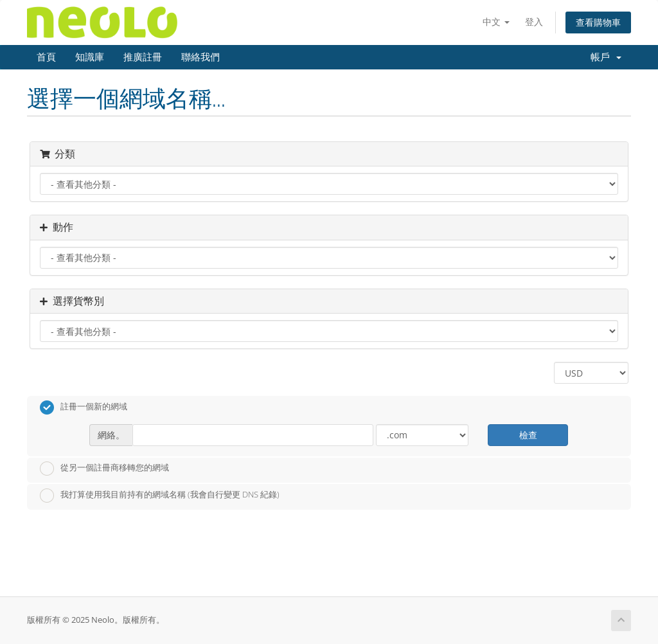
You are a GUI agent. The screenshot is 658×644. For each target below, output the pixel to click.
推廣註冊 (143, 57)
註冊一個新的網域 (84, 407)
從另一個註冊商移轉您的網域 (104, 469)
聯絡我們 (200, 57)
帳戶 (606, 57)
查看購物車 (598, 22)
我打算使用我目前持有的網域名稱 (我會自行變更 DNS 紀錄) (160, 496)
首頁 (46, 57)
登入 (534, 22)
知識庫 (90, 57)
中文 (496, 22)
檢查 (528, 435)
